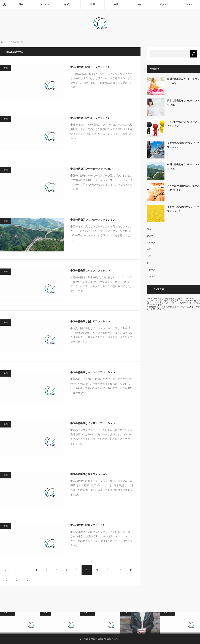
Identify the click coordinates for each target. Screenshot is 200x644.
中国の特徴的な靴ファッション (88, 525)
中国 (116, 4)
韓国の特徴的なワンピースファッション (183, 81)
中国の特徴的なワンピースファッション (93, 220)
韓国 (93, 4)
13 (131, 570)
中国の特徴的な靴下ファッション (89, 474)
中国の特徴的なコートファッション (90, 67)
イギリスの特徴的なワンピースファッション (183, 145)
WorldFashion (98, 639)
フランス (188, 4)
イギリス (69, 4)
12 (120, 570)
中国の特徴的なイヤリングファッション (93, 423)
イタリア (164, 4)
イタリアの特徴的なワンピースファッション (183, 209)
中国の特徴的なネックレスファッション (93, 372)
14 (6, 580)
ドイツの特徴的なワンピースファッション (183, 124)
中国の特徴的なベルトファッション (90, 118)
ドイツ (140, 4)
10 (97, 570)
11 (108, 570)
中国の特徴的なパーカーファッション (91, 169)
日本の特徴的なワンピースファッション (183, 103)
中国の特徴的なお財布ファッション (90, 321)
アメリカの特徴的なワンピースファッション (183, 188)
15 (17, 580)
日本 (21, 4)
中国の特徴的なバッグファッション (90, 270)
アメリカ (45, 4)
